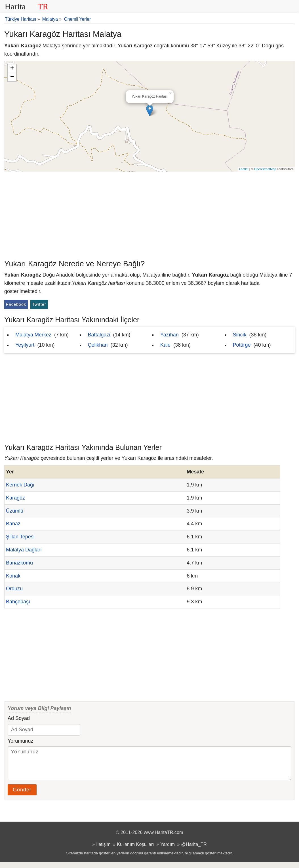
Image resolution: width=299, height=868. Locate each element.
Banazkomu (19, 563)
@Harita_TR (194, 850)
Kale (165, 345)
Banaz (13, 524)
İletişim (103, 850)
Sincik (240, 335)
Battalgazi (99, 335)
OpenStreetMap (265, 169)
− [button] (12, 77)
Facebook (16, 304)
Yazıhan (169, 335)
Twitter (39, 304)
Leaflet (244, 169)
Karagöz (15, 498)
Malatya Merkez (33, 335)
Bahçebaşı (18, 602)
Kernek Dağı (20, 485)
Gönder (22, 795)
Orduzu (14, 589)
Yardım (168, 850)
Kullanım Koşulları (135, 850)
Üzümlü (15, 511)
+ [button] (12, 69)
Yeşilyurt (25, 345)
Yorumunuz (20, 741)
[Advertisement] (149, 214)
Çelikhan (98, 345)
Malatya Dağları (24, 550)
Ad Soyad (19, 718)
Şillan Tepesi (20, 537)
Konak (13, 576)
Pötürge (242, 345)
